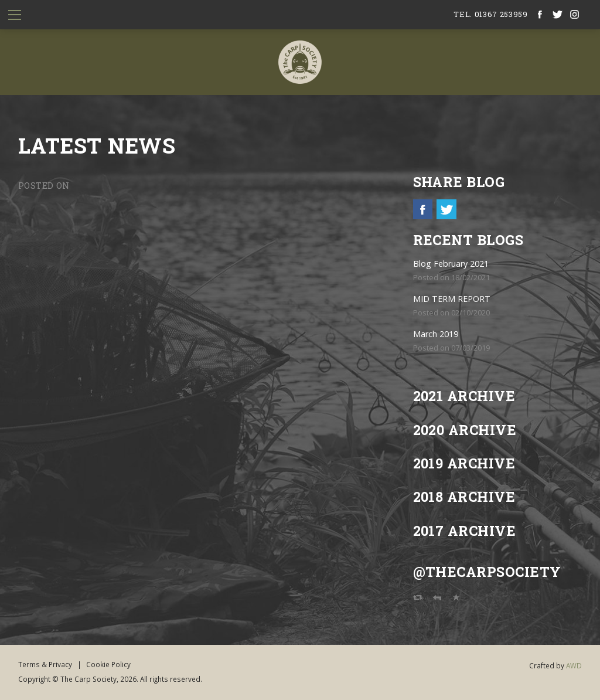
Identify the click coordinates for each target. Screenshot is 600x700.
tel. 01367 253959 (490, 14)
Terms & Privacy (45, 664)
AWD (574, 665)
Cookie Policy (108, 664)
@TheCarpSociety (487, 571)
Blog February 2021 (451, 264)
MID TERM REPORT (452, 299)
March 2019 (436, 334)
